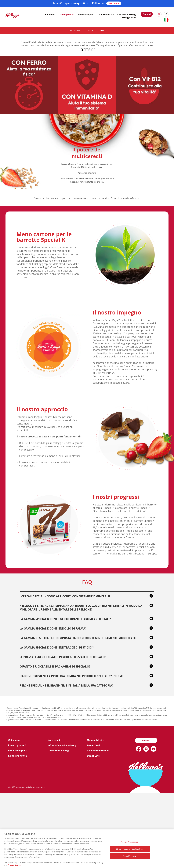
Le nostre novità (106, 15)
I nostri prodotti (66, 15)
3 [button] (89, 125)
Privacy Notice (14, 865)
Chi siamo (50, 15)
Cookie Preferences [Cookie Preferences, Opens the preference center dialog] (130, 842)
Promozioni (93, 820)
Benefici (90, 30)
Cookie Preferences (98, 825)
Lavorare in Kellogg (127, 15)
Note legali (54, 815)
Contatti (147, 14)
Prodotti (75, 30)
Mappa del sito (96, 815)
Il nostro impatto (86, 15)
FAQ (102, 30)
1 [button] (82, 125)
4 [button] (92, 125)
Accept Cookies (130, 856)
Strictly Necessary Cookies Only (130, 849)
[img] (12, 15)
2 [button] (85, 125)
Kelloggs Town (129, 18)
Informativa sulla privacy (62, 820)
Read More (114, 3)
